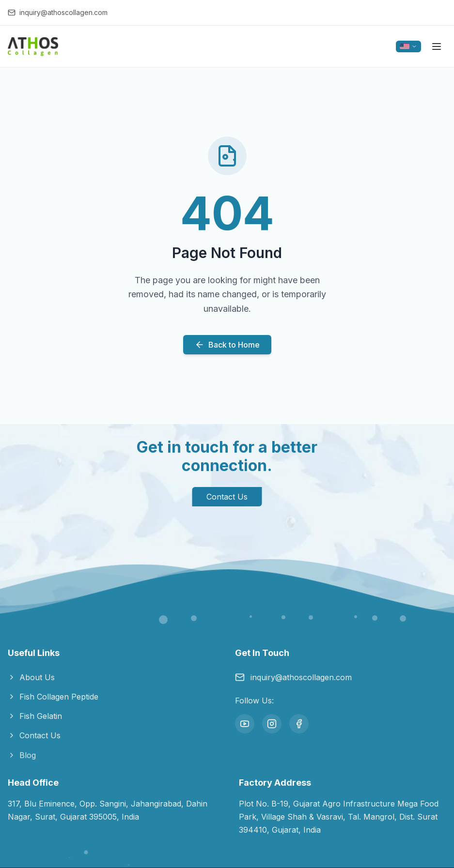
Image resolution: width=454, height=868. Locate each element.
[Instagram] (272, 724)
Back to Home (227, 345)
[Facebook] (299, 724)
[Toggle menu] (437, 46)
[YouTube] (245, 724)
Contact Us (227, 497)
